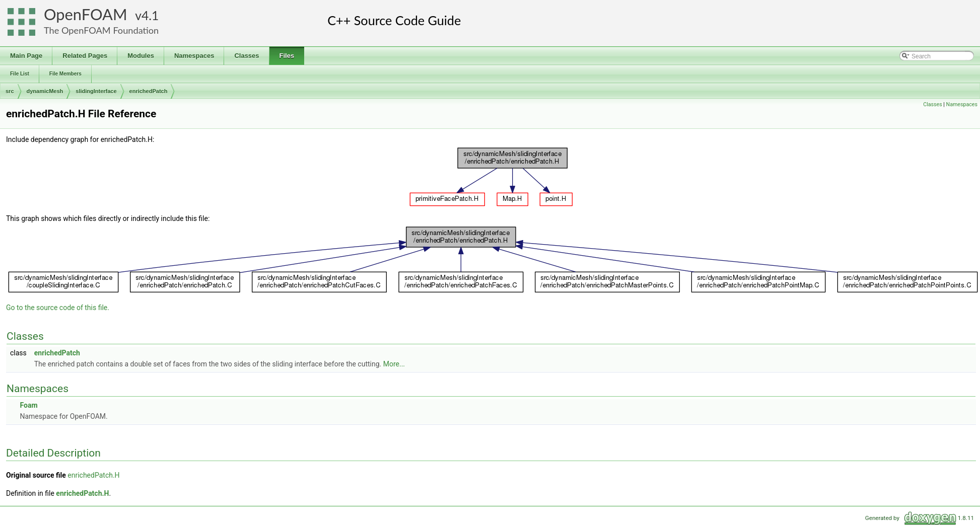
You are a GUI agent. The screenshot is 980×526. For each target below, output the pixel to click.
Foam (28, 405)
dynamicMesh (45, 91)
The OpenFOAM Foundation (101, 30)
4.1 (150, 15)
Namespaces (962, 104)
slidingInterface (96, 91)
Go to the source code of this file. (58, 308)
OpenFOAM (86, 14)
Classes (932, 104)
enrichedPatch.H (93, 475)
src (10, 91)
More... (394, 364)
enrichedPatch (149, 91)
